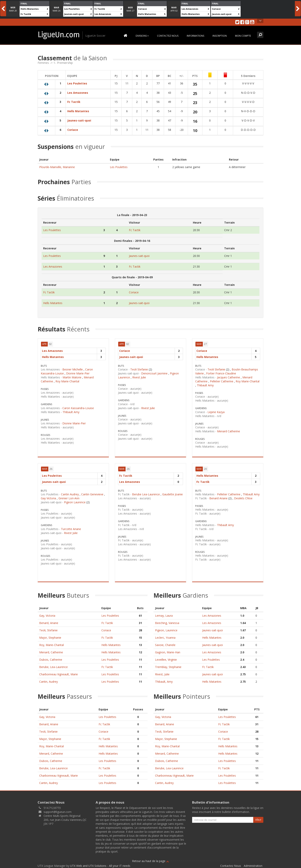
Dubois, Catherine (51, 660)
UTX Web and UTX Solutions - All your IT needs (100, 866)
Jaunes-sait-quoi (74, 14)
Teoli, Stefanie (48, 630)
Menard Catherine (229, 431)
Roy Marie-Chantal (67, 381)
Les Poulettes (72, 9)
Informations (195, 36)
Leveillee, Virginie (166, 660)
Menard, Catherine (51, 652)
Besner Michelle (73, 369)
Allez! (258, 820)
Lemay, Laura (164, 616)
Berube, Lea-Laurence (53, 667)
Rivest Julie (139, 377)
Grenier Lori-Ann (69, 498)
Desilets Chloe (243, 498)
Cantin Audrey (70, 494)
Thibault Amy (71, 412)
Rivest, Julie (162, 674)
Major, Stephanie (50, 638)
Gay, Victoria (47, 616)
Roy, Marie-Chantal (51, 645)
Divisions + (142, 36)
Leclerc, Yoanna (165, 638)
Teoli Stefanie (139, 369)
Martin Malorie (72, 377)
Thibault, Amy (164, 682)
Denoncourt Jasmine (154, 373)
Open (260, 21)
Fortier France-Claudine (221, 373)
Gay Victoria (48, 498)
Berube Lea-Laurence (146, 494)
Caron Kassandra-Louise (78, 408)
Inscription (220, 36)
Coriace (142, 9)
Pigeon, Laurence (166, 630)
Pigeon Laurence (75, 502)
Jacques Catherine (229, 377)
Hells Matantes (30, 9)
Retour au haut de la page (150, 861)
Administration (253, 866)
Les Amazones (103, 14)
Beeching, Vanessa (167, 623)
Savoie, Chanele (165, 645)
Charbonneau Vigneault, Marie (59, 674)
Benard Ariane (218, 498)
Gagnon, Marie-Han (168, 652)
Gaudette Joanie (172, 494)
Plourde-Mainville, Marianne (57, 167)
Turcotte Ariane (71, 529)
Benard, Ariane (49, 623)
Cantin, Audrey (49, 682)
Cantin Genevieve (92, 494)
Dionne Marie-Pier (78, 373)
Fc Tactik (26, 14)
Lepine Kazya (216, 412)
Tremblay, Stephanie (168, 667)
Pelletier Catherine (222, 381)
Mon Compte (243, 36)
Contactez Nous (168, 36)
